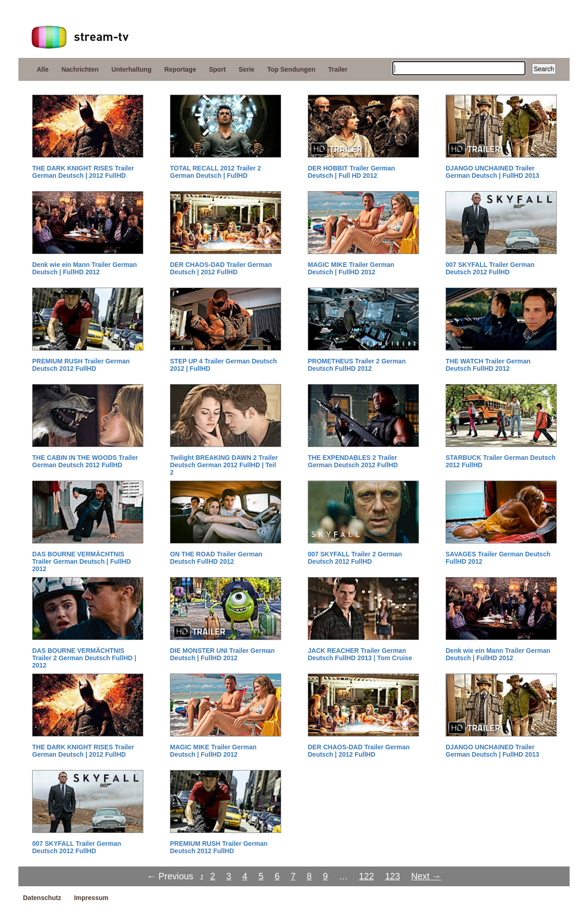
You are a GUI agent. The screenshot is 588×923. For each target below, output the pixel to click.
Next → (426, 876)
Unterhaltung (132, 69)
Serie (247, 69)
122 (366, 876)
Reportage (180, 69)
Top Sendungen (291, 69)
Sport (218, 69)
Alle (43, 69)
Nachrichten (80, 69)
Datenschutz (42, 898)
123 (393, 876)
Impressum (91, 898)
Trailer (338, 69)
